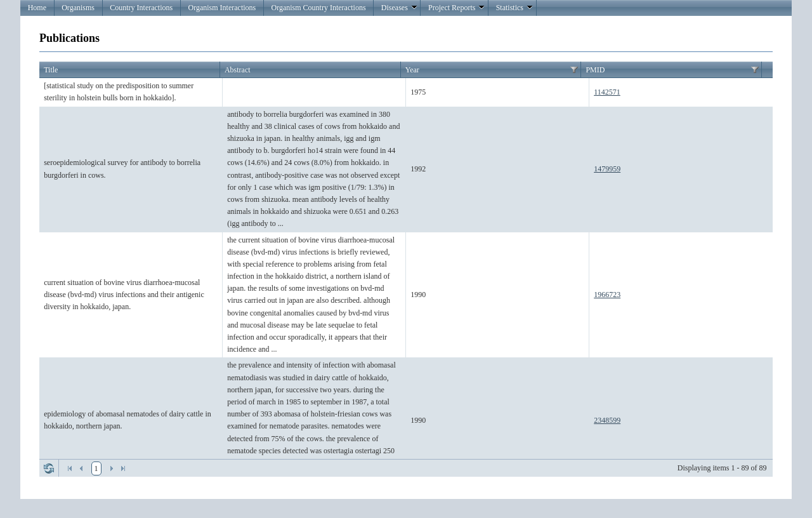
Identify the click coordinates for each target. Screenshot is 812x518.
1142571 (607, 92)
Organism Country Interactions (318, 8)
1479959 (607, 169)
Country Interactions (141, 8)
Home (37, 8)
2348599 (607, 420)
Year (412, 70)
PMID (595, 70)
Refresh (49, 468)
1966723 (607, 295)
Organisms (78, 8)
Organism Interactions (222, 8)
